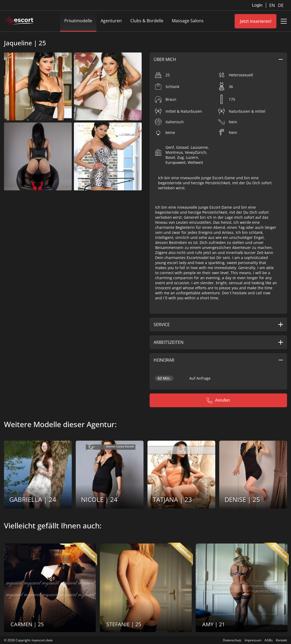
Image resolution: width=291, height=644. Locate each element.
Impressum (253, 640)
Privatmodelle (78, 21)
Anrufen (218, 400)
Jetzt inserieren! (256, 21)
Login (257, 5)
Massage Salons (188, 21)
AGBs (269, 640)
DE (281, 5)
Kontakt (281, 640)
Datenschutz (232, 640)
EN (273, 5)
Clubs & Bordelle (147, 21)
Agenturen (111, 21)
